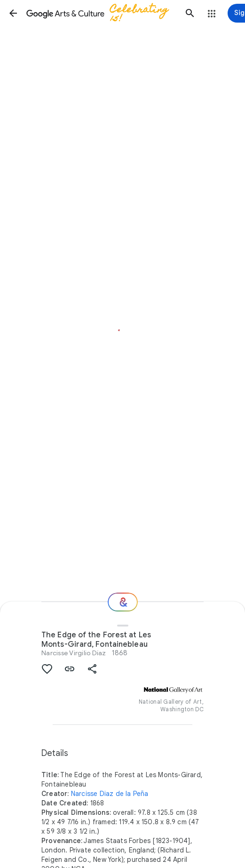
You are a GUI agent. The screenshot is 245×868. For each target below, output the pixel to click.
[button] (13, 13)
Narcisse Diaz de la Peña (110, 794)
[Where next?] (123, 602)
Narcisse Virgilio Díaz (74, 653)
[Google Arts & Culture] (102, 13)
